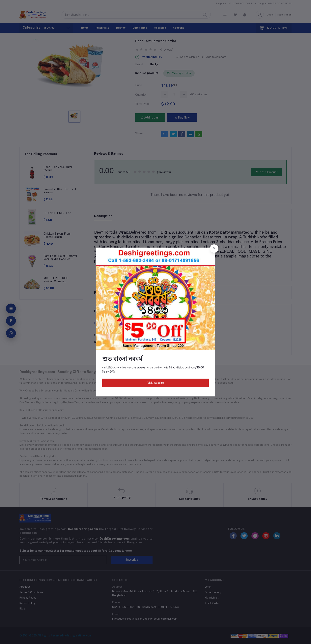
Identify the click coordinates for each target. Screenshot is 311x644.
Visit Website (156, 383)
